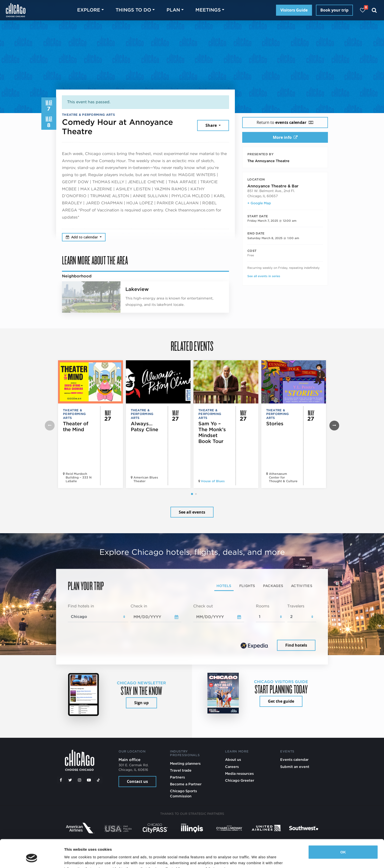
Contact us (137, 781)
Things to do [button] (133, 10)
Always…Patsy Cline (144, 427)
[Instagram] (80, 780)
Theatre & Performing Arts (88, 115)
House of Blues (213, 481)
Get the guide (281, 701)
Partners (177, 777)
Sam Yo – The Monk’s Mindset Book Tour (212, 432)
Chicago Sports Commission (183, 793)
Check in (139, 606)
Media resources (239, 773)
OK (343, 828)
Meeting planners (185, 763)
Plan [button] (173, 10)
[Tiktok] (98, 780)
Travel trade (181, 770)
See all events (192, 512)
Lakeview (137, 289)
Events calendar (294, 759)
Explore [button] (89, 10)
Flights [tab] (247, 586)
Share (212, 125)
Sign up (141, 703)
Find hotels (296, 645)
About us (233, 759)
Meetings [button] (208, 10)
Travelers (296, 606)
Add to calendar (82, 237)
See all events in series (264, 276)
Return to (285, 122)
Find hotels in (81, 606)
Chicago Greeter (240, 780)
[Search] (374, 10)
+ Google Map (259, 203)
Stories (275, 424)
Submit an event (295, 767)
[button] (192, 494)
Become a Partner (186, 784)
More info (285, 137)
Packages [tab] (273, 586)
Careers (232, 767)
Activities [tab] (302, 586)
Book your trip (334, 10)
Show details (76, 858)
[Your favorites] (363, 10)
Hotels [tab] (224, 586)
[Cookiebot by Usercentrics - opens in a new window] (32, 858)
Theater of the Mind (76, 427)
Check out (203, 606)
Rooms (263, 606)
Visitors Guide (294, 10)
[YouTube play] (89, 780)
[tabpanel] (192, 628)
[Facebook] (61, 780)
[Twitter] (70, 780)
